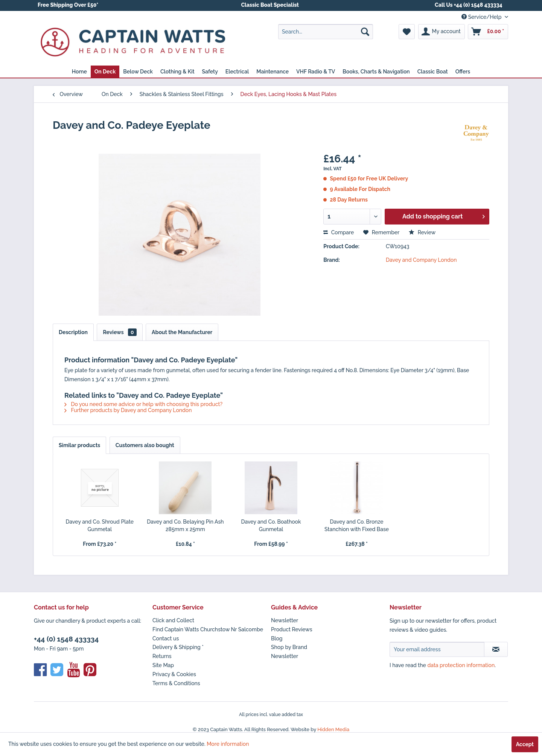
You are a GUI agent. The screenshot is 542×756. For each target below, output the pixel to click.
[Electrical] (237, 72)
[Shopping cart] (488, 32)
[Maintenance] (273, 72)
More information (228, 744)
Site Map (163, 665)
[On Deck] (105, 72)
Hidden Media (333, 729)
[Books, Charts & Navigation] (376, 72)
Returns (162, 656)
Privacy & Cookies (174, 674)
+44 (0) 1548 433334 (66, 639)
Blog (277, 638)
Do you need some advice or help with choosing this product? (143, 404)
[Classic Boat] (433, 72)
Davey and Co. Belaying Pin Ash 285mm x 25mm (185, 525)
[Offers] (463, 72)
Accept (525, 744)
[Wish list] (407, 32)
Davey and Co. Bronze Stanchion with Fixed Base (357, 525)
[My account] (442, 32)
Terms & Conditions (176, 683)
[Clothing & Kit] (177, 72)
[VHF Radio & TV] (316, 72)
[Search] (365, 32)
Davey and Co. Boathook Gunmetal (271, 525)
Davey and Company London (420, 260)
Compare (339, 232)
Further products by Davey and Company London (128, 410)
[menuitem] (326, 32)
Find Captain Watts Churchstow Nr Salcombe (208, 629)
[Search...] (326, 32)
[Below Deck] (138, 72)
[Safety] (210, 72)
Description (73, 332)
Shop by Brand (289, 647)
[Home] (79, 72)
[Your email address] (437, 649)
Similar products (79, 445)
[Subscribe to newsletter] (496, 649)
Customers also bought (145, 445)
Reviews (120, 332)
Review (422, 232)
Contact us (166, 638)
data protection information (461, 665)
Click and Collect (173, 620)
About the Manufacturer (182, 332)
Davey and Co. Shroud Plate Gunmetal (100, 525)
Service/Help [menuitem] (482, 17)
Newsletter (285, 620)
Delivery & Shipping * (178, 647)
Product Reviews (292, 629)
